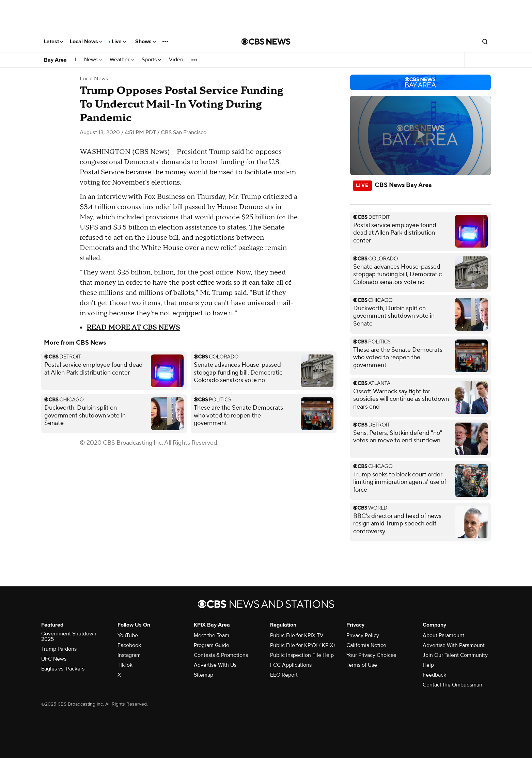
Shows (145, 42)
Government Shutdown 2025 (69, 636)
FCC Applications (291, 665)
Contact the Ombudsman (452, 685)
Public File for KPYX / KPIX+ (303, 645)
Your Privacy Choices (371, 655)
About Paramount (443, 635)
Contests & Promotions (221, 655)
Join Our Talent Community (455, 655)
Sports (151, 60)
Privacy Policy (363, 635)
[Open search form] (485, 42)
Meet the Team (212, 635)
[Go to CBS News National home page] (266, 42)
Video (176, 60)
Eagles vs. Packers (63, 669)
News (93, 60)
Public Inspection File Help (302, 655)
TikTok (125, 665)
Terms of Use (362, 665)
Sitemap (204, 675)
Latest (53, 42)
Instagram (129, 655)
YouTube (128, 635)
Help (428, 665)
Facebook (129, 645)
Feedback (434, 675)
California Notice (366, 645)
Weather (122, 60)
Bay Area (55, 60)
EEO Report (284, 675)
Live (119, 42)
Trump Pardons (59, 649)
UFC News (54, 659)
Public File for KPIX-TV (297, 635)
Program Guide (212, 645)
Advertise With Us (215, 665)
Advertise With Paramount (454, 645)
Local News (86, 42)
